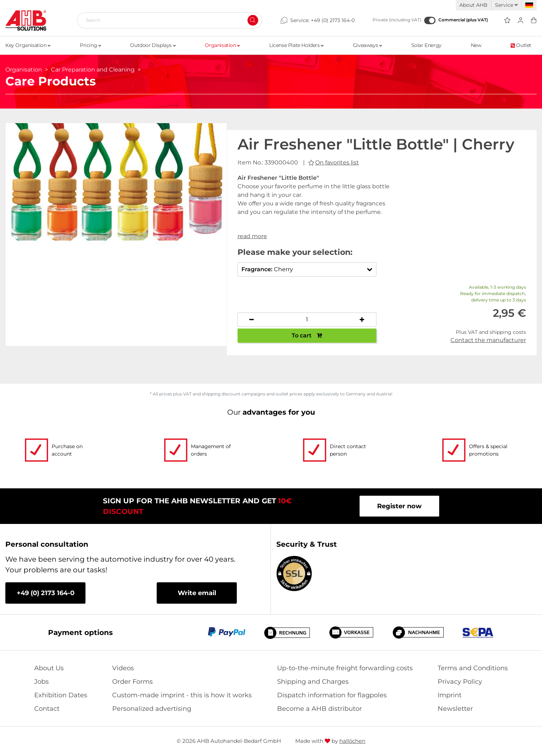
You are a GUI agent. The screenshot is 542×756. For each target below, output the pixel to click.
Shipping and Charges (313, 682)
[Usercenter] (520, 20)
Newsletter (455, 709)
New (476, 45)
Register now (399, 506)
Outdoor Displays (153, 45)
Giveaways (368, 45)
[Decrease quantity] (252, 320)
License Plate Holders (296, 45)
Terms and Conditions (473, 668)
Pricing (90, 45)
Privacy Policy (460, 682)
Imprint (450, 695)
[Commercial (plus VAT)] (430, 20)
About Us (49, 668)
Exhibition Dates (61, 695)
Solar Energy (426, 45)
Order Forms (132, 682)
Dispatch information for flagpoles (332, 695)
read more (252, 236)
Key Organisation (28, 45)
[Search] (167, 20)
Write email (197, 593)
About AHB (473, 5)
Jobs (41, 682)
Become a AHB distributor (319, 709)
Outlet (521, 45)
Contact (47, 709)
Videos (123, 668)
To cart (307, 335)
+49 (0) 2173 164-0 (333, 20)
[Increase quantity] (362, 320)
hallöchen (352, 741)
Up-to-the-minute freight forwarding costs (345, 668)
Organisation (222, 45)
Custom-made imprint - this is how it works (182, 695)
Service (506, 5)
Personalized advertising (152, 709)
